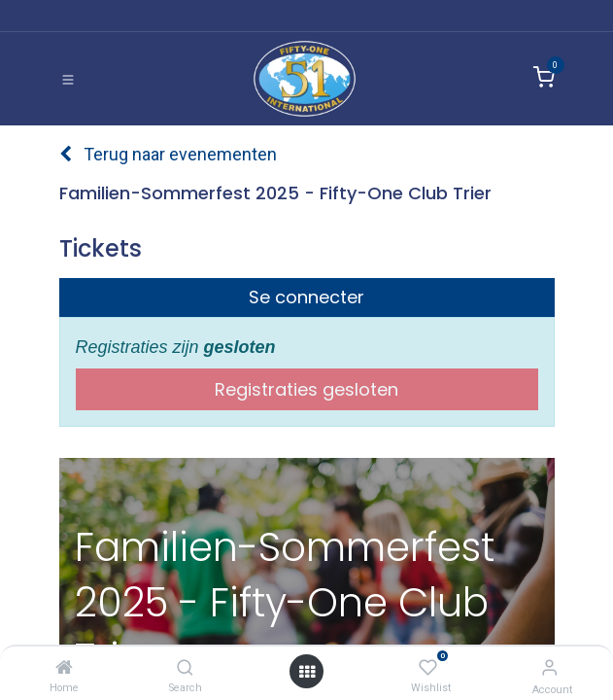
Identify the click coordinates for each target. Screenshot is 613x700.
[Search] (185, 667)
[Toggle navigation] (68, 79)
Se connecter (306, 297)
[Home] (64, 667)
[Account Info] (549, 667)
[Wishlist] (428, 667)
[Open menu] (307, 671)
